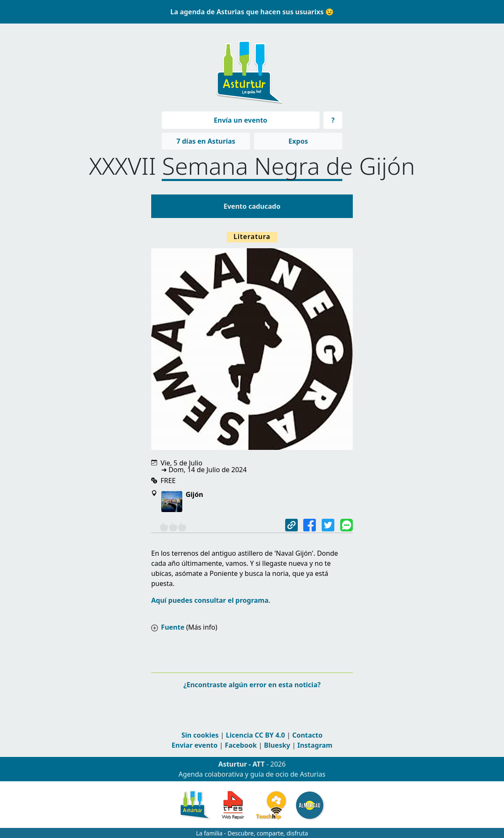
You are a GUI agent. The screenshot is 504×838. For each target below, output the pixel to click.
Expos (298, 141)
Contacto (307, 735)
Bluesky (277, 745)
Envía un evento (240, 120)
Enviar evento (195, 745)
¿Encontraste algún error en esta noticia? (252, 685)
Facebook (241, 745)
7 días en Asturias (206, 141)
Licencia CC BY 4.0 (256, 735)
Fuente (173, 627)
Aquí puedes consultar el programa (210, 600)
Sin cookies (200, 735)
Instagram (315, 745)
